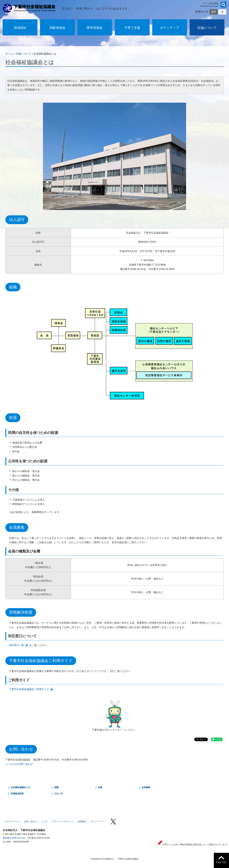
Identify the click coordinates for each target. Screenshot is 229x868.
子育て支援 (132, 28)
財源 (100, 787)
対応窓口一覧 (16, 645)
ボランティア (170, 28)
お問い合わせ (30, 821)
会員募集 (146, 787)
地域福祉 (20, 28)
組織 (57, 787)
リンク (44, 821)
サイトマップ (97, 821)
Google (215, 6)
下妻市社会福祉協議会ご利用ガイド (29, 689)
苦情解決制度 (17, 794)
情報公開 (59, 794)
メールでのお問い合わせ (19, 764)
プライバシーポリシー (63, 821)
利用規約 (82, 821)
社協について (207, 28)
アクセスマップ (12, 821)
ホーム (9, 54)
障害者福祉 (95, 28)
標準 (214, 12)
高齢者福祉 (57, 28)
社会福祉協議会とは (20, 787)
